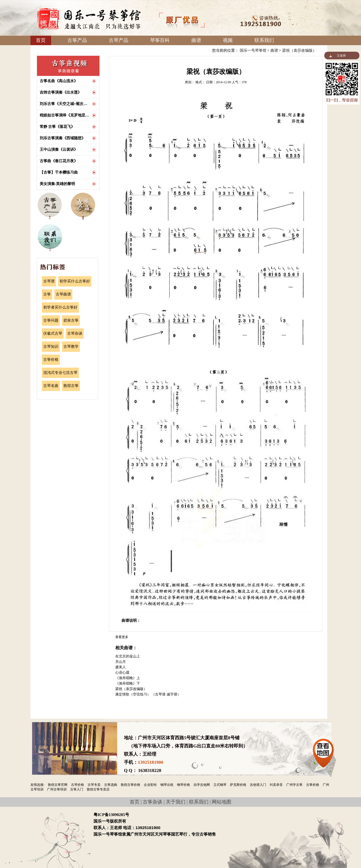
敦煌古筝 (71, 386)
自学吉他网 (202, 785)
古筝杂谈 (153, 802)
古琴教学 (71, 347)
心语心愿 (122, 672)
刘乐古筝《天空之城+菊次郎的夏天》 (65, 104)
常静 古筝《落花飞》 (57, 127)
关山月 (121, 662)
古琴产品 (119, 40)
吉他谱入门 (258, 785)
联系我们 (264, 40)
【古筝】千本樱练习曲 (59, 172)
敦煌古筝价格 (130, 785)
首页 (41, 40)
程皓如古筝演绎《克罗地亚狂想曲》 (65, 115)
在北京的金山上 (128, 656)
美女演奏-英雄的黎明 (57, 184)
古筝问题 (51, 320)
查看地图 (323, 752)
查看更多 (122, 637)
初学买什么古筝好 (75, 281)
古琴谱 (49, 281)
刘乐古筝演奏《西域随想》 (63, 138)
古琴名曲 (51, 386)
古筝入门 (77, 789)
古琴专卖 (94, 785)
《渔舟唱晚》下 (128, 683)
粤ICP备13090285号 (111, 815)
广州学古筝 (294, 785)
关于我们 (176, 802)
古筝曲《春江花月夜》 (59, 161)
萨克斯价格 (238, 785)
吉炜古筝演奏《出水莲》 (61, 92)
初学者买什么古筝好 (60, 307)
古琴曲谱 (63, 294)
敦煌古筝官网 (58, 785)
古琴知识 (51, 347)
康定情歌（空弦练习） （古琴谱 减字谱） (148, 694)
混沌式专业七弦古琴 (60, 373)
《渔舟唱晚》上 (128, 678)
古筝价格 (51, 360)
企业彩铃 (150, 785)
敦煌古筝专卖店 (98, 789)
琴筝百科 (160, 40)
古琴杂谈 (75, 333)
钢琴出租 (167, 785)
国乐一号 (89, 19)
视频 (228, 40)
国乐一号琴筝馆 (253, 50)
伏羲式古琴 (53, 333)
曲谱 (196, 40)
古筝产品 (77, 40)
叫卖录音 (276, 785)
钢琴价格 (183, 785)
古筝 (47, 294)
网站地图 (222, 802)
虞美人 (121, 667)
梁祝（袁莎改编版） (299, 50)
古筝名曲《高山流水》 (59, 81)
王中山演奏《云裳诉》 (59, 150)
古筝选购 (111, 785)
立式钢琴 (220, 785)
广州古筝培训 (57, 789)
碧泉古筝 (71, 320)
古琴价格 (77, 785)
